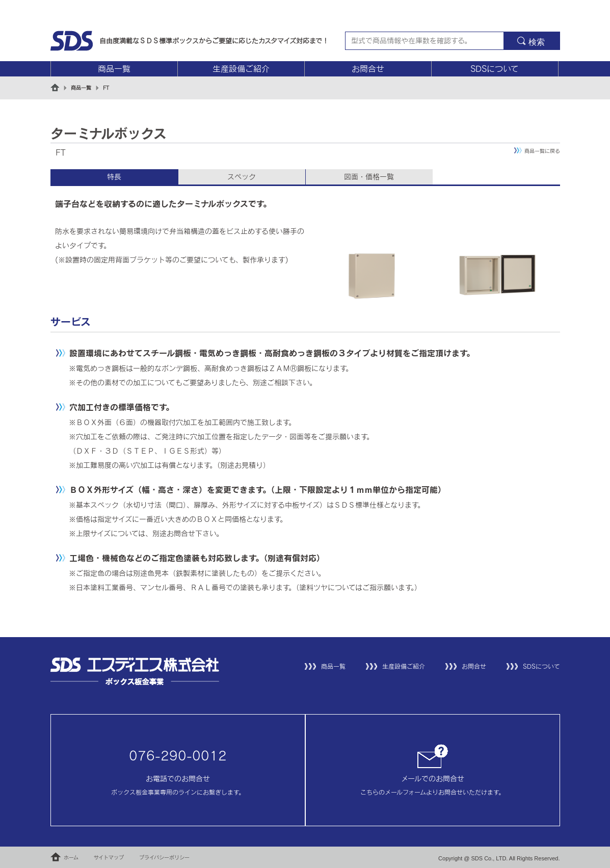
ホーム (71, 857)
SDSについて (495, 69)
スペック (242, 177)
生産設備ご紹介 (241, 69)
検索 (537, 42)
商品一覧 (114, 69)
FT (106, 88)
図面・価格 (369, 177)
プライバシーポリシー (164, 857)
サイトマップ (109, 857)
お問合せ (368, 69)
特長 (114, 177)
